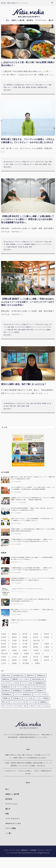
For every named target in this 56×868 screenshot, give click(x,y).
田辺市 (45, 164)
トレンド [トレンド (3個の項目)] (33, 702)
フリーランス (18, 164)
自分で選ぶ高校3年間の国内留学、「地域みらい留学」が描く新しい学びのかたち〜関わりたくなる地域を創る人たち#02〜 (32, 509)
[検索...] (28, 427)
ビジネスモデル (20, 327)
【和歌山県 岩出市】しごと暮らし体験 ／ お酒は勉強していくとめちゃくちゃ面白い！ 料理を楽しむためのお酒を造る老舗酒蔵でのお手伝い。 (28, 219)
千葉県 (14, 641)
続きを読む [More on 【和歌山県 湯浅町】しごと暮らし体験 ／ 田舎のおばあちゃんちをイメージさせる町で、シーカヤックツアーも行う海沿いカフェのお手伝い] (7, 335)
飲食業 (24, 330)
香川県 (36, 657)
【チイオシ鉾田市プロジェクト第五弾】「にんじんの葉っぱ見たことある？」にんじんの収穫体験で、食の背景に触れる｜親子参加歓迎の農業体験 (33, 488)
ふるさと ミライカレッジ (18, 591)
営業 (11, 406)
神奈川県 (37, 641)
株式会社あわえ (11, 403)
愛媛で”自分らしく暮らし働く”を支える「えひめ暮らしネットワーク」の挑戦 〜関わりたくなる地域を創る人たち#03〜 (33, 478)
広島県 (4, 657)
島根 (50, 85)
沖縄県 (37, 663)
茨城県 (25, 637)
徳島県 (25, 657)
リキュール (20, 244)
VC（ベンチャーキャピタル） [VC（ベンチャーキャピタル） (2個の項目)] (14, 706)
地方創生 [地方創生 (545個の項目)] (19, 675)
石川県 (25, 644)
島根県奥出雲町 (42, 87)
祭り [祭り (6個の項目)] (5, 702)
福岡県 (44, 403)
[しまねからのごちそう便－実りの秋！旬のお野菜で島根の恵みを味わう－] (28, 42)
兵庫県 (36, 650)
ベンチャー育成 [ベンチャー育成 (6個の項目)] (42, 698)
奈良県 (47, 650)
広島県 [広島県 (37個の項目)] (40, 691)
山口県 (14, 657)
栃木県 (36, 637)
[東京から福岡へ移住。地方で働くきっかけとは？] (28, 363)
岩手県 (25, 634)
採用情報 (13, 244)
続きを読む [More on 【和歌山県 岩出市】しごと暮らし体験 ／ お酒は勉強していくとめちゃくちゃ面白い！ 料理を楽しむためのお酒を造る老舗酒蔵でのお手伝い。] (7, 250)
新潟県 (4, 644)
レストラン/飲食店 (13, 332)
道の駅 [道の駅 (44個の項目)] (6, 691)
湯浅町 (48, 330)
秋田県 (47, 634)
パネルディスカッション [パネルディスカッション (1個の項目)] (39, 706)
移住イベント (44, 85)
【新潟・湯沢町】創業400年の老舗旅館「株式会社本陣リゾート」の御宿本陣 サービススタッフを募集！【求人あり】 (28, 764)
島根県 (28, 87)
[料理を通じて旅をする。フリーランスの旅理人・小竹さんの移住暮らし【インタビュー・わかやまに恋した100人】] (28, 119)
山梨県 (47, 644)
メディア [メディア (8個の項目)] (28, 698)
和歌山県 (14, 247)
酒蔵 (8, 244)
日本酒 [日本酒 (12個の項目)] (17, 698)
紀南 (49, 164)
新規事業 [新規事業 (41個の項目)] (18, 691)
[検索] (3, 427)
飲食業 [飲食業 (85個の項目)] (6, 687)
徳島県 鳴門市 (15, 623)
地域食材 (27, 244)
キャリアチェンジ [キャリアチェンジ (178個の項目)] (11, 683)
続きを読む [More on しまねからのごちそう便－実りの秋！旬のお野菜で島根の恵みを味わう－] (7, 90)
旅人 (5, 332)
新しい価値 (10, 164)
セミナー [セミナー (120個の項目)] (27, 683)
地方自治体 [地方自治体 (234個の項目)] (38, 679)
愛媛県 (47, 657)
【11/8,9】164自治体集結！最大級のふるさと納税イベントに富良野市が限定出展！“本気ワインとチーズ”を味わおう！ (32, 558)
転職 (9, 247)
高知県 (4, 660)
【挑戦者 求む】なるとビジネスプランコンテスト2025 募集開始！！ (30, 620)
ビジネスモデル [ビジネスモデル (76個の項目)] (37, 687)
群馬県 (47, 637)
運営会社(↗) (25, 850)
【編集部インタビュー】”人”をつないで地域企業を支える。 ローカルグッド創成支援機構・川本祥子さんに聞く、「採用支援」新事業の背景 (33, 499)
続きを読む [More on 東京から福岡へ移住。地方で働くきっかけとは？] (7, 409)
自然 (19, 330)
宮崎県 (14, 663)
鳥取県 (16, 654)
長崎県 (36, 660)
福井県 (36, 644)
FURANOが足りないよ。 (18, 562)
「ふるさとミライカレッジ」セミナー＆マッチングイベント (27, 589)
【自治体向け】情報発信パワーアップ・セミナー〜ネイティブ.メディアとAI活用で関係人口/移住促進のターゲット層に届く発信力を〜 (32, 579)
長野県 (4, 647)
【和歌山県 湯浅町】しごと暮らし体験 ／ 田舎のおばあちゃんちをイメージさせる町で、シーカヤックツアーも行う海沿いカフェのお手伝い (28, 302)
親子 (8, 406)
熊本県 (47, 660)
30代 (40, 164)
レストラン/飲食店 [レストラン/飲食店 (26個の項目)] (23, 694)
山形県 (4, 637)
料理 (5, 87)
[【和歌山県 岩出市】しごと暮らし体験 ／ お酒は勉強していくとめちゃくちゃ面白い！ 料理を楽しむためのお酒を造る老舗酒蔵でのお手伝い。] (28, 195)
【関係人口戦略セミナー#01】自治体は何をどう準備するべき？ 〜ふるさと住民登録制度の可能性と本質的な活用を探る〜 (33, 530)
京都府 (14, 650)
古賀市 (23, 406)
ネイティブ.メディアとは (12, 850)
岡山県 (37, 654)
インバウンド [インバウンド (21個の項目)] (40, 694)
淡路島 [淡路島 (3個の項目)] (44, 702)
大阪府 (25, 650)
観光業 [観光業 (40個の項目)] (29, 691)
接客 (13, 327)
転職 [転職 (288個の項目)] (6, 679)
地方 (15, 406)
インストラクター (40, 330)
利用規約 (34, 850)
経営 (32, 330)
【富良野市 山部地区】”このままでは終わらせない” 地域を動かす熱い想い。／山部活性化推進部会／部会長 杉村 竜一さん (32, 600)
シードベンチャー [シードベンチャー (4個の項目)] (18, 702)
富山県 (14, 644)
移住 (27, 247)
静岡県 (25, 647)
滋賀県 (4, 650)
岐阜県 (14, 647)
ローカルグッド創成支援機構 (19, 502)
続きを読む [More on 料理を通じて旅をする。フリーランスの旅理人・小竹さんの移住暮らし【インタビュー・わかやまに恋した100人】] (7, 167)
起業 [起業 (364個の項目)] (30, 675)
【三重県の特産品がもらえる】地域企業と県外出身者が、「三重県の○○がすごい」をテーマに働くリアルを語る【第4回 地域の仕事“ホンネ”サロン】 (32, 540)
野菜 (23, 87)
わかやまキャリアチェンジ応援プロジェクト (20, 162)
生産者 (15, 87)
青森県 (14, 634)
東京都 (25, 641)
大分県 (4, 663)
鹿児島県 (26, 663)
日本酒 (20, 247)
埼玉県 (4, 641)
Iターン (10, 87)
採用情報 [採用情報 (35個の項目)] (7, 694)
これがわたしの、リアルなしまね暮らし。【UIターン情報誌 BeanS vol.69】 (28, 772)
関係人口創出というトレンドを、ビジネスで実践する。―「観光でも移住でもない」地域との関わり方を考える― (32, 611)
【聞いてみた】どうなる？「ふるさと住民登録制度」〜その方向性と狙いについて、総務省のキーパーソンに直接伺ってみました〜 (32, 520)
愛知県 (36, 647)
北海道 (4, 634)
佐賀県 (25, 660)
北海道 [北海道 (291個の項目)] (41, 675)
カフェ (40, 327)
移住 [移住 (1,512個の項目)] (6, 675)
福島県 (14, 637)
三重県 (47, 647)
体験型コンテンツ (36, 244)
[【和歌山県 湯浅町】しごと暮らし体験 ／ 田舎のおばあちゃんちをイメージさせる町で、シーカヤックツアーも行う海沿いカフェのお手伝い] (28, 278)
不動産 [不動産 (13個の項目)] (6, 698)
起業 (25, 164)
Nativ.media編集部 (16, 482)
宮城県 (36, 634)
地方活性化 (38, 403)
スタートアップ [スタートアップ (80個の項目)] (20, 687)
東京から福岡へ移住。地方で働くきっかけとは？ (24, 384)
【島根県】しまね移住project (15, 85)
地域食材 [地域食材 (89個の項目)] (40, 683)
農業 (20, 87)
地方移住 (34, 87)
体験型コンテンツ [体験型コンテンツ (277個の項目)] (21, 679)
